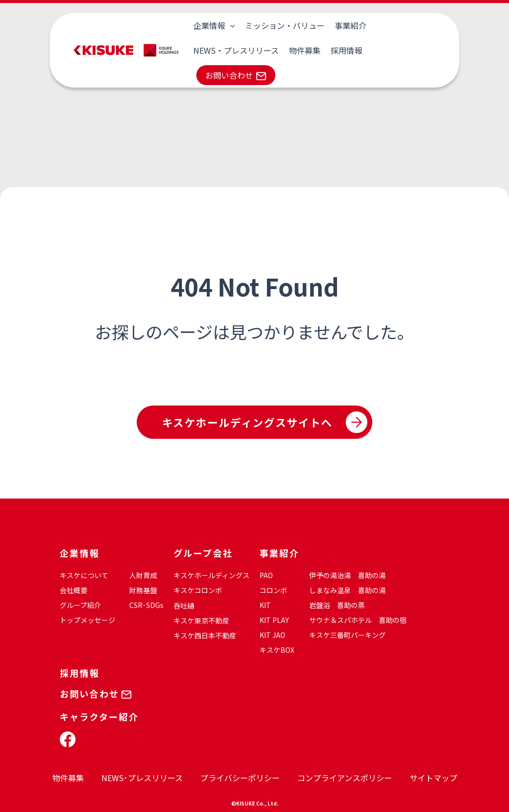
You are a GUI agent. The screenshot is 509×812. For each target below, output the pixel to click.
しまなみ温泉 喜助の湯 (347, 590)
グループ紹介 (80, 605)
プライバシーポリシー (240, 778)
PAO (266, 575)
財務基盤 (143, 590)
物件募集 (208, 50)
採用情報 (248, 50)
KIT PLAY (274, 620)
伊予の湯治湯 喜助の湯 (347, 575)
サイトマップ (433, 778)
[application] (229, 25)
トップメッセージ (87, 620)
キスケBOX (277, 650)
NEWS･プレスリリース (142, 778)
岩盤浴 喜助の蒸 (337, 605)
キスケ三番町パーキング (347, 635)
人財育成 (143, 575)
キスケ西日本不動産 (205, 635)
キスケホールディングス (212, 575)
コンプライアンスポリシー (345, 778)
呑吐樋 (184, 606)
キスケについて (84, 575)
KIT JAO (272, 635)
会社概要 (74, 590)
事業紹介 (345, 25)
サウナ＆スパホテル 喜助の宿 (358, 620)
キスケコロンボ (198, 590)
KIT (265, 605)
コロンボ (273, 590)
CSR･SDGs (146, 605)
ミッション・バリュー (282, 25)
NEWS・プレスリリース (412, 25)
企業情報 (213, 25)
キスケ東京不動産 (201, 620)
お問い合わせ (309, 50)
